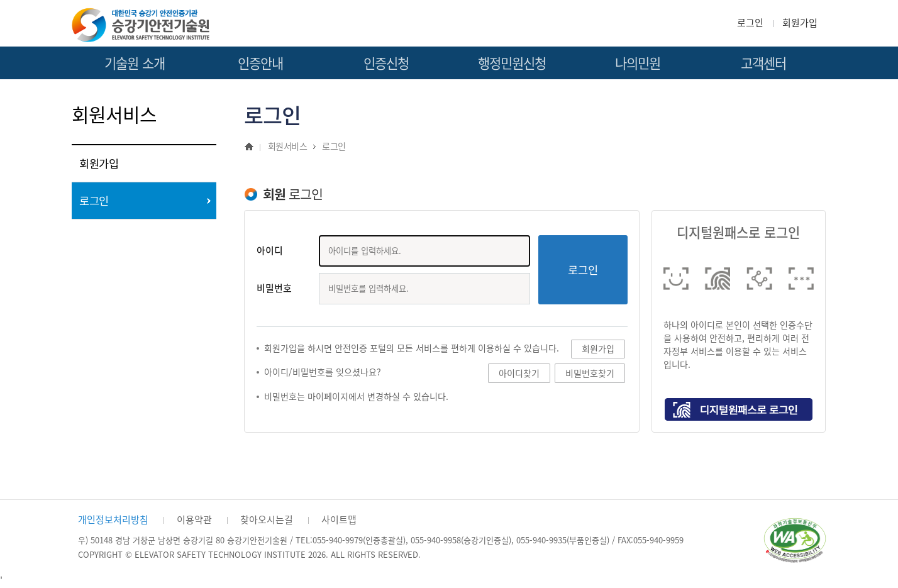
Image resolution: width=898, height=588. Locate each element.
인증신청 (386, 63)
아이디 (270, 251)
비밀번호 (274, 288)
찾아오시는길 (267, 519)
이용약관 (194, 519)
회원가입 (800, 23)
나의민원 (638, 63)
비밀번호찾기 (590, 373)
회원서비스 (287, 146)
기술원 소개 (135, 63)
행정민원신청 (512, 63)
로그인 (750, 23)
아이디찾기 (519, 373)
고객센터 (764, 63)
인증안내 (261, 63)
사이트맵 (339, 519)
